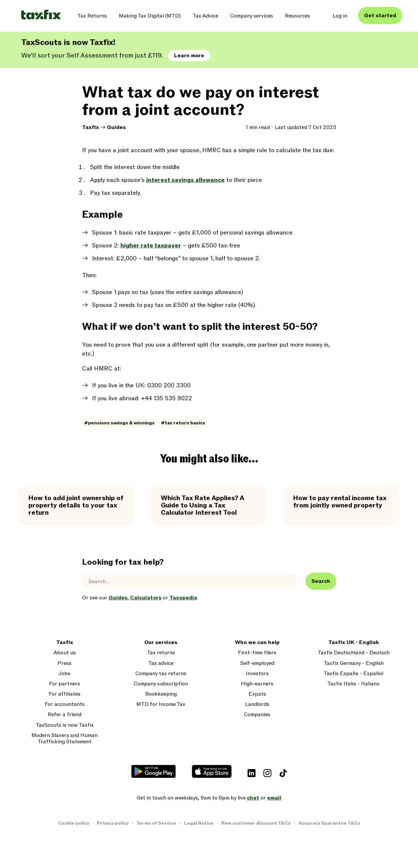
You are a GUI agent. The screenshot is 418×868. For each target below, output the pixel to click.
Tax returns (161, 653)
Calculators (146, 598)
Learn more (189, 56)
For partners (65, 684)
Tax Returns (92, 16)
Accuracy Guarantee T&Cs (329, 823)
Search (321, 581)
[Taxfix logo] (41, 15)
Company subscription (161, 684)
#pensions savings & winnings (119, 423)
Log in (340, 16)
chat (253, 798)
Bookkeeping (161, 694)
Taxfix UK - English (354, 643)
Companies (257, 715)
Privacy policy (113, 823)
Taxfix (91, 127)
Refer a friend (65, 715)
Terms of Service (156, 823)
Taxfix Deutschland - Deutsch (354, 653)
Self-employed (257, 663)
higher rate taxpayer (151, 246)
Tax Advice (205, 16)
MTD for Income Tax (161, 704)
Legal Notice (199, 823)
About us (65, 653)
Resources (298, 16)
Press (65, 663)
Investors (257, 674)
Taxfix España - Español (353, 674)
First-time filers (257, 653)
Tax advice (161, 663)
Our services (161, 643)
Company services (252, 16)
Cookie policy (74, 823)
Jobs (65, 674)
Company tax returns (161, 674)
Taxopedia (183, 598)
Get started (380, 16)
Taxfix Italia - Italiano (353, 684)
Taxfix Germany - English (354, 663)
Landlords (257, 704)
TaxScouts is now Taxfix (65, 725)
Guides (116, 127)
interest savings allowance (186, 180)
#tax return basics (183, 423)
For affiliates (65, 694)
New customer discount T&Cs (256, 823)
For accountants (65, 704)
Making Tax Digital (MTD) (150, 16)
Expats (257, 694)
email (274, 798)
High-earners (257, 684)
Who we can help (257, 643)
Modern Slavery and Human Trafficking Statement (65, 739)
